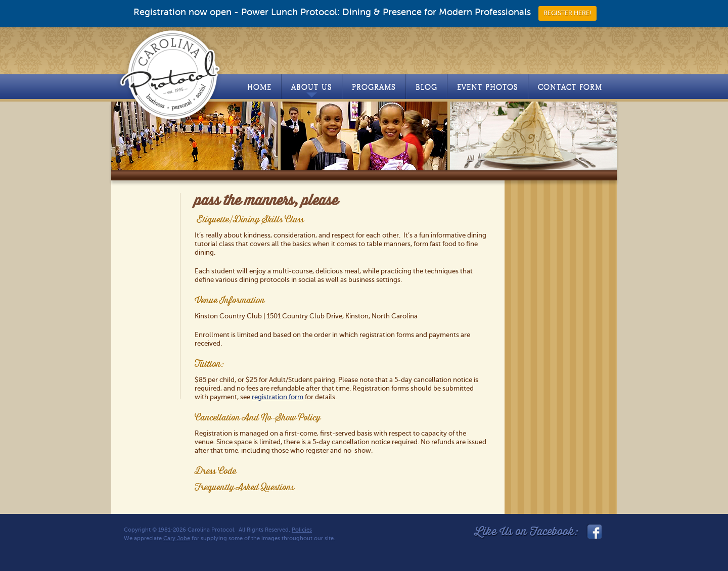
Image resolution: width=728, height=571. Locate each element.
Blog (426, 87)
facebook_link (594, 532)
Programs (374, 87)
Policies (302, 530)
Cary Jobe (177, 538)
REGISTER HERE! (567, 13)
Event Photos (488, 87)
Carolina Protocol (171, 74)
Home (259, 87)
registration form (278, 397)
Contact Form (570, 87)
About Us (312, 90)
